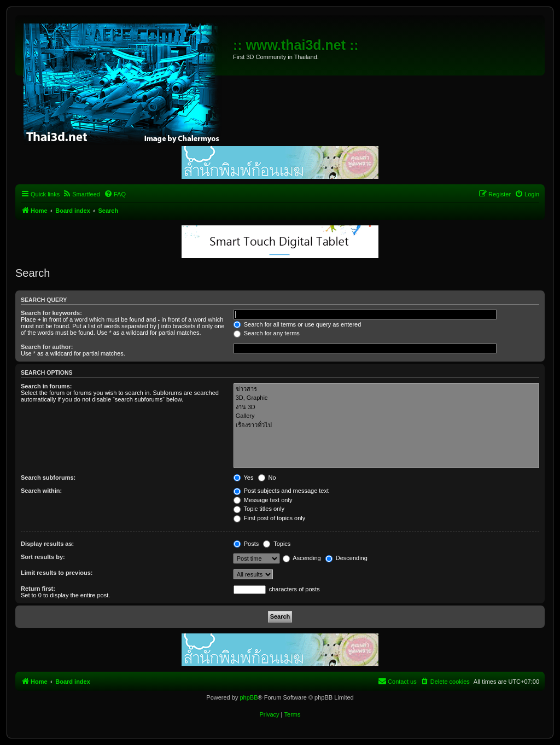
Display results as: (47, 544)
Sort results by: (43, 557)
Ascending (302, 558)
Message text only (263, 500)
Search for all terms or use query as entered (297, 324)
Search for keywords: (51, 313)
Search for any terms (267, 333)
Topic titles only (259, 509)
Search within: (41, 491)
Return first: (38, 589)
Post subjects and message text (281, 491)
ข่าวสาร (386, 389)
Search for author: (47, 347)
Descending (346, 558)
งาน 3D (386, 407)
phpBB (249, 697)
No (267, 478)
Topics (277, 544)
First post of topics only (270, 518)
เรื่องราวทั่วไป (386, 425)
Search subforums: (48, 478)
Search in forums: (46, 386)
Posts (246, 544)
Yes (244, 478)
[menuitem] (81, 194)
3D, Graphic (386, 398)
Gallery (386, 416)
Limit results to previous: (57, 573)
